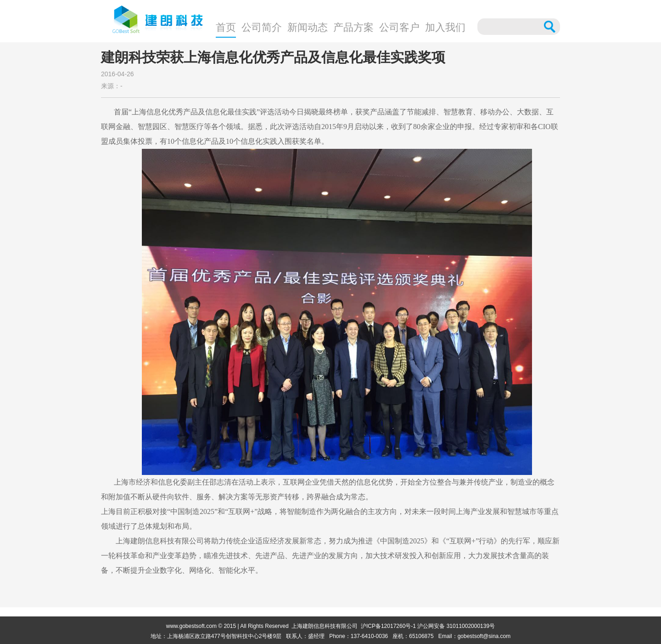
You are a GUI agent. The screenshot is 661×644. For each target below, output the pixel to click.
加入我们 (445, 27)
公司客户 (399, 27)
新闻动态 (308, 27)
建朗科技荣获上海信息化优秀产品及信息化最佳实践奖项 (273, 57)
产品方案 (353, 27)
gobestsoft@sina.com (484, 636)
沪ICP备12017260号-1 (388, 626)
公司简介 (262, 27)
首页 (226, 27)
